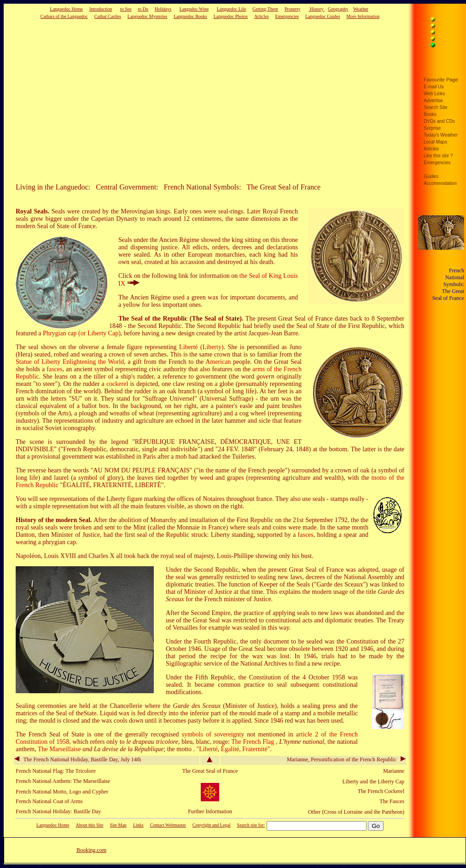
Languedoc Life (232, 9)
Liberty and (355, 782)
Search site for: (251, 825)
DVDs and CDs (439, 121)
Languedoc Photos (231, 16)
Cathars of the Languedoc (64, 16)
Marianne (394, 771)
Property (292, 9)
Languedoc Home (67, 9)
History (317, 9)
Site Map (118, 825)
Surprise (432, 128)
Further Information (210, 811)
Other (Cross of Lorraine (335, 812)
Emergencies (287, 16)
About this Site (89, 825)
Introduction (101, 9)
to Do (143, 9)
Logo (75, 792)
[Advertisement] (191, 101)
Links (138, 825)
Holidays (163, 9)
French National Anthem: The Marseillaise (63, 781)
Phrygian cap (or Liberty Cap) (82, 333)
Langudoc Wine (194, 9)
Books (430, 114)
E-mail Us (434, 87)
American (218, 362)
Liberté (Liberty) (201, 347)
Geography (338, 9)
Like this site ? (438, 156)
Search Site (436, 107)
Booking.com (91, 850)
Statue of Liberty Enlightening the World (70, 362)
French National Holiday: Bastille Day (58, 811)
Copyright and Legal (212, 825)
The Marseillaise (60, 749)
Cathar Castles (108, 16)
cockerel (117, 384)
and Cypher (95, 792)
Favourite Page (441, 80)
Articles (262, 16)
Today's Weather (441, 135)
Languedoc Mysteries (147, 16)
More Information (363, 16)
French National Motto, (42, 792)
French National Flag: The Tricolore (56, 771)
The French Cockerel (381, 791)
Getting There (265, 9)
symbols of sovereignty (213, 734)
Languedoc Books (190, 16)
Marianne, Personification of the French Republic (346, 759)
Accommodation (440, 183)
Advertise (433, 101)
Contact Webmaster (168, 825)
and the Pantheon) (384, 812)
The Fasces (392, 801)
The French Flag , (255, 742)
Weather (361, 9)
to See (126, 9)
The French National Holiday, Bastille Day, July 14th (78, 759)
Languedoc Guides (323, 16)
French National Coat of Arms (49, 801)
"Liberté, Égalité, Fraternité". (234, 749)
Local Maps (435, 142)
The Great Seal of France (210, 771)
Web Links (434, 94)
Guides (431, 176)
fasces (54, 369)
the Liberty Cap (387, 782)
